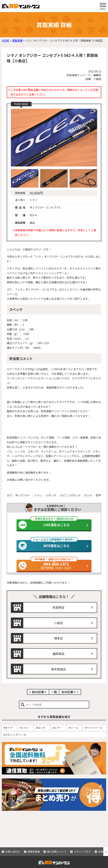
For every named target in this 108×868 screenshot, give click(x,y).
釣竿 (98, 495)
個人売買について (57, 852)
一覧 (54, 698)
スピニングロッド (70, 495)
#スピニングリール (15, 741)
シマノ (38, 495)
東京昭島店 (58, 675)
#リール (73, 734)
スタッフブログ (82, 852)
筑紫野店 (58, 614)
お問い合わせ (13, 852)
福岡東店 (58, 660)
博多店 (58, 644)
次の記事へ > (70, 698)
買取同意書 (34, 852)
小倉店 (58, 629)
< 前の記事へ (38, 698)
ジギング (51, 495)
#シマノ (24, 734)
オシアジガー (23, 495)
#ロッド (41, 734)
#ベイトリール (94, 734)
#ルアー (57, 734)
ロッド (88, 495)
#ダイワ (8, 734)
